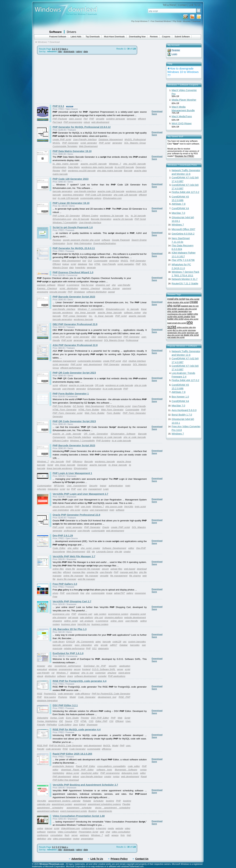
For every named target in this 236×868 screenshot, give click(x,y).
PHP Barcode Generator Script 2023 (74, 297)
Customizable (100, 261)
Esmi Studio (72, 718)
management (95, 489)
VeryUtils (129, 507)
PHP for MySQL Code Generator (66, 746)
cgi (53, 673)
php (114, 285)
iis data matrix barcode (65, 164)
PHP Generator (70, 143)
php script (75, 510)
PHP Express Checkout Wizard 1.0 (73, 272)
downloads (69, 51)
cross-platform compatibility (112, 766)
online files (58, 569)
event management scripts (74, 811)
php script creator (90, 548)
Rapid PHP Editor (86, 766)
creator (127, 552)
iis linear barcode (104, 316)
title (60, 51)
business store (69, 624)
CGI (111, 721)
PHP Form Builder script (118, 406)
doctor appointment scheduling (113, 808)
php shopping (60, 617)
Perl (86, 119)
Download (157, 111)
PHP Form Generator (134, 413)
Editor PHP (101, 721)
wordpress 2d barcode (112, 216)
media (111, 828)
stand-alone (124, 673)
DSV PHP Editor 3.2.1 (65, 705)
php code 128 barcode (125, 195)
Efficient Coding (90, 216)
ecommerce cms (61, 614)
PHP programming (73, 122)
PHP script (105, 143)
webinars (84, 835)
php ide (119, 552)
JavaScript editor (90, 773)
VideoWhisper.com (70, 828)
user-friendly (124, 285)
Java (75, 725)
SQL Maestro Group (135, 143)
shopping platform (114, 617)
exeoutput (42, 669)
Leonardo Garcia (105, 552)
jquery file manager (67, 579)
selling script (71, 621)
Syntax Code (57, 718)
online (40, 828)
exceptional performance (68, 666)
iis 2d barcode (138, 216)
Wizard (61, 285)
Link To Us (195, 5)
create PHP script (62, 139)
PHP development (62, 776)
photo (55, 593)
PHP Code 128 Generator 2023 (71, 179)
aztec (98, 642)
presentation (87, 839)
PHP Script (140, 219)
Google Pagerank (121, 240)
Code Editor (59, 548)
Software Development (114, 548)
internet (48, 828)
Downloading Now (137, 37)
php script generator (178, 311)
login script (140, 507)
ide (93, 552)
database (83, 264)
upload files (116, 569)
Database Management (111, 139)
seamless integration (73, 195)
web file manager (87, 579)
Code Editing (65, 725)
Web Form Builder (95, 413)
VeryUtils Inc (84, 624)
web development (100, 122)
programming (66, 669)
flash (67, 835)
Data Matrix (74, 167)
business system (100, 624)
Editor (82, 725)
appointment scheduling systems (104, 804)
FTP (76, 721)
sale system (100, 614)
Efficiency (78, 461)
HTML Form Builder (89, 410)
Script (70, 243)
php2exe (112, 673)
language (131, 119)
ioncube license (111, 288)
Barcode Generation (101, 219)
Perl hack (57, 122)
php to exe (87, 673)
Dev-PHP (141, 548)
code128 (117, 642)
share (70, 676)
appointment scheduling (50, 808)
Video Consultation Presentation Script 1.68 (79, 816)
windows (53, 669)
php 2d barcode (81, 219)
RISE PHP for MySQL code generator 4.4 (77, 729)
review (85, 510)
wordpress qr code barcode (119, 385)
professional (70, 531)
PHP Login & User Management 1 (72, 473)
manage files (79, 572)
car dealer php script (189, 335)
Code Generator (87, 697)
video (128, 828)
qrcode (104, 645)
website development (135, 617)
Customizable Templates (65, 146)
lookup (66, 264)
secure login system (63, 507)
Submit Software (182, 37)
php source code (114, 507)
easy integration (83, 645)
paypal (111, 292)
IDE (88, 552)
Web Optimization (83, 243)
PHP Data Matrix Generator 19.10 (72, 151)
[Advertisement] (64, 79)
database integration (47, 700)
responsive (140, 593)
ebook (40, 676)
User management (77, 486)
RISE (40, 694)
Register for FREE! (185, 156)
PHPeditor (52, 725)
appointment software (48, 811)
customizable (98, 531)
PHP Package (60, 119)
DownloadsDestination (105, 243)
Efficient (57, 264)
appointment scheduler (79, 808)
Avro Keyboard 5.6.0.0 (184, 410)
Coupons (166, 37)
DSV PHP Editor (100, 718)
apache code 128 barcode (111, 191)
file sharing (135, 576)
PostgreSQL (50, 694)
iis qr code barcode (112, 389)
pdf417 (114, 645)
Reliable (87, 801)
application (125, 666)
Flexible (126, 804)
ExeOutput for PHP (95, 666)
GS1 (94, 648)
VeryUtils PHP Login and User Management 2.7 (81, 494)
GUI (90, 261)
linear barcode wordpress (60, 468)
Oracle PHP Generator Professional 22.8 (76, 515)
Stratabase (79, 292)
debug (76, 776)
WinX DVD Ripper (182, 123)
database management (110, 337)
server (120, 669)
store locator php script (178, 302)
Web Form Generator (112, 410)
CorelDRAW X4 (180, 208)
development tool (107, 697)
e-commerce (73, 285)
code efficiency (83, 694)
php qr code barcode (135, 437)
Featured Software (58, 37)
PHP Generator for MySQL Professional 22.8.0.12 (82, 127)
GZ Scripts (78, 406)
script (73, 264)
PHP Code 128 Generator (99, 195)
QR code (99, 385)
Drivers (72, 32)
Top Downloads (93, 37)
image (109, 593)
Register (176, 50)
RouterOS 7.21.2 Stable (185, 284)
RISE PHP (124, 697)
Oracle (106, 527)
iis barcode (133, 309)
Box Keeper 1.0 (180, 397)
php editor (73, 548)
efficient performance (71, 368)
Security (93, 486)
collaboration (88, 828)
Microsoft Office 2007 (183, 229)
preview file (93, 572)
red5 (107, 835)
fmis (123, 835)
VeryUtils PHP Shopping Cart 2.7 (72, 601)
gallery (130, 593)
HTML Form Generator (65, 410)
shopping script (138, 614)
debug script (73, 773)
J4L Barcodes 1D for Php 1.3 (70, 629)
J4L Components (85, 642)
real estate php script (176, 337)
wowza (115, 835)
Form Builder (114, 413)
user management (99, 510)
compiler (102, 676)
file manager (92, 576)
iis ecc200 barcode (124, 167)
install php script (176, 299)
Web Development (88, 146)
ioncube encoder (58, 292)
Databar (124, 645)
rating (79, 51)
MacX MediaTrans (182, 116)
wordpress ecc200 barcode (82, 171)
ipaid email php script (177, 323)
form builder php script (181, 318)
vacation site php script (187, 309)
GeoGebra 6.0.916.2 (183, 234)
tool (84, 261)
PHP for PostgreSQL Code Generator (111, 694)
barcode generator (63, 645)
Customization (44, 486)
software (106, 240)
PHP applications (117, 676)
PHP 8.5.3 (58, 106)
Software (55, 32)
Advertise (77, 859)
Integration (53, 489)
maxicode (58, 648)
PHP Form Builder (62, 406)
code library (59, 642)
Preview (85, 718)
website (119, 828)
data (71, 268)
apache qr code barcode (81, 385)
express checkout (90, 288)
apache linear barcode (110, 313)
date (86, 51)
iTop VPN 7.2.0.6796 (183, 260)
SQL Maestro (139, 527)
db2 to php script (180, 330)
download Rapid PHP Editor (77, 770)
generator (117, 143)
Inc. (127, 216)
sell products (87, 621)
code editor (134, 766)
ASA (125, 361)
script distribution (69, 288)
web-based (130, 569)
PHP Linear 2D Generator (66, 216)
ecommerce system (118, 614)
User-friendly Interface (90, 222)
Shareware (92, 725)
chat (108, 832)
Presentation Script (88, 832)
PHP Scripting (103, 441)
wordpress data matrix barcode (97, 167)
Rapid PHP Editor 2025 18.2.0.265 (72, 754)
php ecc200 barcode (135, 164)
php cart (99, 617)
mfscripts (42, 489)
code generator (66, 694)
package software (46, 285)
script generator (89, 143)
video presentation (62, 839)
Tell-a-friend (169, 5)
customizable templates (90, 361)
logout (103, 486)
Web (120, 718)
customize (100, 673)
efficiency (107, 749)
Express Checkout (47, 288)
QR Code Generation (96, 434)
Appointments (105, 811)
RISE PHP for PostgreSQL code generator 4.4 (80, 681)
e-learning (101, 828)
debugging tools (130, 773)
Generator (141, 167)
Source (69, 721)
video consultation (121, 832)
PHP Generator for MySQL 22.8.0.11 (74, 248)
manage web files (129, 572)
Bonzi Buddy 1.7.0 (182, 415)
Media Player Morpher (184, 100)
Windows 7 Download (49, 42)
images (56, 261)
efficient (142, 119)
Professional (132, 340)
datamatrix (103, 648)
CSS (91, 721)
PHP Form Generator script (68, 413)
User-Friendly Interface (85, 139)
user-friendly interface (85, 191)
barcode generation (63, 191)
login (128, 486)
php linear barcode (85, 313)
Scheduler (99, 801)
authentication (116, 486)
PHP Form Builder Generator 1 (71, 394)
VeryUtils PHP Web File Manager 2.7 (74, 556)
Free (55, 597)
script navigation (126, 264)
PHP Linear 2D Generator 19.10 (71, 203)
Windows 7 (115, 164)
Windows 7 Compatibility (65, 222)
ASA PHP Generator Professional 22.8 (75, 345)
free (91, 264)
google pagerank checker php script (81, 240)
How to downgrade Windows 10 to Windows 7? (183, 72)
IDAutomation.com (112, 198)
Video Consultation (67, 832)
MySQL (56, 143)
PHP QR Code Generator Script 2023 (74, 373)
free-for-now (87, 285)
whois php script (191, 319)
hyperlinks (80, 268)
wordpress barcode (83, 319)
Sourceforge (59, 552)
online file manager (73, 576)
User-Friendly (109, 264)
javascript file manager (88, 569)
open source (75, 119)
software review (132, 313)
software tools (104, 770)
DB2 (94, 337)
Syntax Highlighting (47, 721)
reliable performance (74, 648)
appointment (80, 804)
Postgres (63, 697)
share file (70, 569)
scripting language (116, 119)
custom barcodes (137, 642)
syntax (116, 776)
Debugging (43, 718)
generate (91, 268)
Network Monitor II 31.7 (185, 279)
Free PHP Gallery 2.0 (65, 584)
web (102, 832)
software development (85, 676)
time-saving (50, 697)
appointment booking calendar (64, 801)
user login (86, 507)
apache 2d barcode (123, 219)
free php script (192, 299)
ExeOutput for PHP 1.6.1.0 (68, 653)
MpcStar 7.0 (178, 213)
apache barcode (137, 316)
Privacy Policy (119, 859)
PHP (92, 119)
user (80, 489)
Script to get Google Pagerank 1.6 (73, 227)
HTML (97, 264)
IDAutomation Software (123, 434)
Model (73, 697)
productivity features (63, 766)
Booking (93, 811)
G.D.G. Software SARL (104, 669)
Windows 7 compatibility (91, 309)
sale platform (86, 617)
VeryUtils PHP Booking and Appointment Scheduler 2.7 (85, 785)
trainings (52, 832)
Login (106, 489)
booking (110, 801)
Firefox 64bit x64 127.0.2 (185, 192)
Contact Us (142, 859)
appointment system (62, 804)
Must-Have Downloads (114, 37)
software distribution (97, 292)
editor (131, 548)
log (68, 489)
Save (154, 114)
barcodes (135, 645)
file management (119, 576)
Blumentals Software (126, 770)
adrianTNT (119, 593)
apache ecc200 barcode (94, 164)
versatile (100, 119)
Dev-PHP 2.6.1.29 (63, 536)
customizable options (91, 198)
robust (87, 122)
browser (41, 666)
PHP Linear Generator (75, 316)
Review (56, 171)
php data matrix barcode (110, 171)
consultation (57, 835)
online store (117, 621)
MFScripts (59, 486)
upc (125, 642)
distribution (50, 676)
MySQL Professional (135, 139)
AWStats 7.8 (179, 204)
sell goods (73, 617)
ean (144, 645)
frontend (86, 669)
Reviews (154, 37)
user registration (61, 510)
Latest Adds (76, 37)
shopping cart (103, 285)
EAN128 (70, 642)
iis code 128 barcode (68, 198)
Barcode (128, 171)
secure (105, 569)
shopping (57, 621)
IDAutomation (60, 167)
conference (43, 835)
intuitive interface (137, 361)
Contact (182, 5)
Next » (65, 49)
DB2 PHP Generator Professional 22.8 (75, 324)
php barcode (57, 461)
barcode (107, 642)
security (113, 666)
